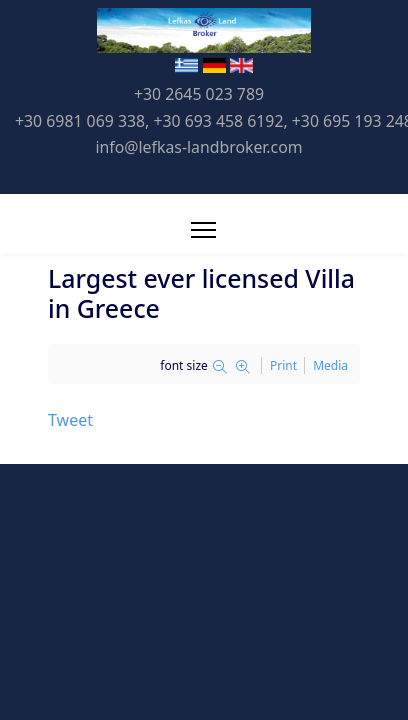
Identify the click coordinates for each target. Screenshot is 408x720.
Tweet (70, 420)
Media (330, 365)
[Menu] (203, 230)
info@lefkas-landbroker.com (198, 147)
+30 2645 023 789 (199, 94)
